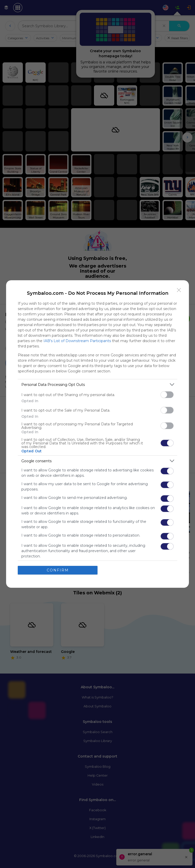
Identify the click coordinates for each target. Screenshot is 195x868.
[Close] (179, 290)
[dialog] (97, 434)
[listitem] (97, 384)
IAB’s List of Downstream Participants (77, 341)
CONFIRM (58, 570)
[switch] (167, 395)
